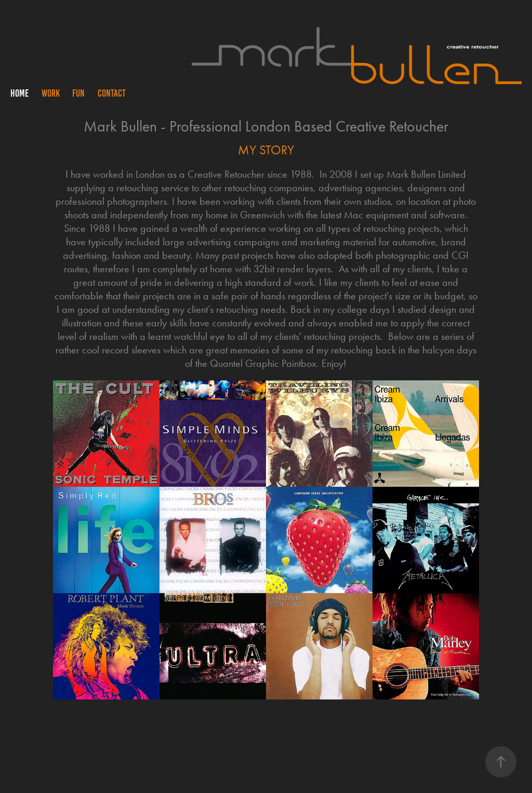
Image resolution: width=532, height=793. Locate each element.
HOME (19, 93)
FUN (78, 93)
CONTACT (112, 93)
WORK (51, 93)
